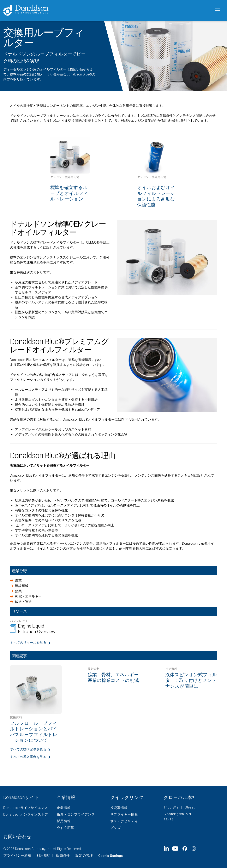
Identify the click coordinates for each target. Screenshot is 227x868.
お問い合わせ (17, 837)
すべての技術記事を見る (28, 749)
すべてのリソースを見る (28, 643)
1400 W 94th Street (179, 807)
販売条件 (63, 856)
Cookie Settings (110, 856)
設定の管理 (84, 856)
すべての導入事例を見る (28, 757)
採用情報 (64, 821)
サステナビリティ (124, 821)
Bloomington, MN (177, 814)
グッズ (115, 828)
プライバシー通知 (17, 856)
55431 (169, 820)
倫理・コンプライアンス (76, 815)
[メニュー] (217, 11)
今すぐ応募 (65, 828)
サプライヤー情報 (124, 815)
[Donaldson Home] (107, 10)
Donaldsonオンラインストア (26, 815)
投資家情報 (119, 808)
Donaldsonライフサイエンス (26, 808)
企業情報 (64, 808)
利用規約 (44, 856)
